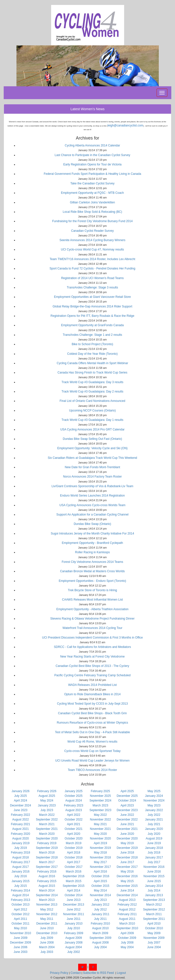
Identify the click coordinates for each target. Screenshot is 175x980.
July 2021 (154, 824)
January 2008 (74, 943)
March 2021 (47, 824)
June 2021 (127, 824)
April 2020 (73, 834)
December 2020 (127, 838)
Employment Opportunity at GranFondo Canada (93, 325)
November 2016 (154, 867)
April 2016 (100, 872)
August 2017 (21, 867)
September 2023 (100, 810)
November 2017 (100, 867)
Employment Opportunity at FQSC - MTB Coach (92, 193)
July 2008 (127, 943)
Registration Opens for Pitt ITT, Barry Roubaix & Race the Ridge (93, 316)
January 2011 (100, 914)
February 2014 (20, 891)
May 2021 (100, 824)
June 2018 (127, 853)
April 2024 (20, 801)
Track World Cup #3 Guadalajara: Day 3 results (92, 382)
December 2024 (21, 805)
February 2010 (100, 924)
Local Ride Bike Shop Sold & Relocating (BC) (92, 212)
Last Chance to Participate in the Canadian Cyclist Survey (92, 155)
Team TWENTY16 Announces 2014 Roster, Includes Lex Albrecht (92, 259)
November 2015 (154, 876)
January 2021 (154, 820)
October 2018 (74, 857)
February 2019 (47, 843)
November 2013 (47, 905)
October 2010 (154, 928)
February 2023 (73, 805)
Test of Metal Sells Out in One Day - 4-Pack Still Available (92, 732)
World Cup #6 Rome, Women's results (92, 742)
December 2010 (47, 933)
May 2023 (154, 805)
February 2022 (20, 815)
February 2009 (73, 933)
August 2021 (21, 829)
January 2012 (100, 905)
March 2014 (47, 891)
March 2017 (47, 862)
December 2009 (21, 943)
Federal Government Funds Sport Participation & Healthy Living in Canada (92, 174)
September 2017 (47, 867)
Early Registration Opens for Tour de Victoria (92, 164)
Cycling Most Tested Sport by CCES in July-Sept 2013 (92, 704)
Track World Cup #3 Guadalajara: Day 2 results (92, 392)
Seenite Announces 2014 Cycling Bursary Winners (92, 240)
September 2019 (47, 848)
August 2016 (47, 876)
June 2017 (127, 862)
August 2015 (47, 886)
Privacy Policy (59, 973)
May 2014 (100, 891)
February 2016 (47, 872)
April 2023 (127, 805)
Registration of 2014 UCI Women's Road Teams (93, 278)
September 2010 (127, 928)
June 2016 (154, 872)
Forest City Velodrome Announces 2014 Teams (92, 562)
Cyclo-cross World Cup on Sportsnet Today (93, 751)
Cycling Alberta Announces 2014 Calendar (93, 145)
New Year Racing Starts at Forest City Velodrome (92, 657)
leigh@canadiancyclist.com (125, 125)
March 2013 (47, 900)
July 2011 (100, 919)
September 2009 (100, 938)
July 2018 (154, 853)
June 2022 (127, 815)
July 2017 (154, 862)
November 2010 (21, 933)
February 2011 (127, 914)
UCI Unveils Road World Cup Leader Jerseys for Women (92, 761)
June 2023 (20, 810)
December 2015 (127, 886)
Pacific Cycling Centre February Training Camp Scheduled (92, 675)
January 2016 (21, 872)
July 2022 (154, 815)
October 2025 (74, 796)
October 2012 (21, 914)
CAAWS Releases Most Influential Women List (92, 600)
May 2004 (127, 947)
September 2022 (47, 820)
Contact (76, 973)
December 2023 (127, 810)
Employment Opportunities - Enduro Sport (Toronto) (92, 581)
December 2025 (127, 796)
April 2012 (20, 909)
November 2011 (74, 914)
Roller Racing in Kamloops (92, 552)
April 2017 (73, 862)
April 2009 (127, 933)
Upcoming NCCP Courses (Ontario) (92, 410)
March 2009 (100, 933)
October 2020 (74, 838)
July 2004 (100, 947)
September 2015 (74, 886)
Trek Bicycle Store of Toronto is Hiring (92, 590)
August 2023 (74, 810)
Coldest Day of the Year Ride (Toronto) (92, 354)
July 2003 (47, 952)
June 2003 (20, 952)
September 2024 (100, 801)
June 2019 (154, 843)
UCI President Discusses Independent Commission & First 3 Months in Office (92, 638)
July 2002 (74, 952)
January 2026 (21, 791)
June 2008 (47, 943)
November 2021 (100, 829)
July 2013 (100, 900)
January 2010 (74, 924)
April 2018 (73, 853)
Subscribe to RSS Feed (98, 973)
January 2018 (154, 848)
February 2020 (20, 834)
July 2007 (154, 943)
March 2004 (47, 947)
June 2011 (73, 919)
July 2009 (47, 938)
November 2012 (47, 914)
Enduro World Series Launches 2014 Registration (92, 496)
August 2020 (21, 838)
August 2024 (74, 801)
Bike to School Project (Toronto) (93, 344)
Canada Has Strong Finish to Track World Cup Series (92, 373)
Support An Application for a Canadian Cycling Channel (92, 515)
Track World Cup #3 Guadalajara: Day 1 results (92, 420)
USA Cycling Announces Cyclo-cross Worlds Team (92, 505)
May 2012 (47, 909)
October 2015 (100, 886)
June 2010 (47, 928)
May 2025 (154, 791)
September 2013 (154, 900)
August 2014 (21, 895)
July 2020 (154, 834)
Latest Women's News (88, 109)
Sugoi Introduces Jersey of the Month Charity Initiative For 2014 (93, 534)
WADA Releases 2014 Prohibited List (92, 685)
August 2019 (154, 838)
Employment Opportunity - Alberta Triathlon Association (92, 609)
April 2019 (100, 843)
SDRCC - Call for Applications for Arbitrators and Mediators (92, 647)
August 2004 (74, 947)
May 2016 (127, 872)
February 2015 (47, 881)
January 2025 (74, 791)
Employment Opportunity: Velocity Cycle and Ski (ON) (92, 448)
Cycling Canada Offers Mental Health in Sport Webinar (92, 363)
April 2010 (154, 924)
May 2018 (100, 853)
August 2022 (21, 820)
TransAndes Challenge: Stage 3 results (92, 287)
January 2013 (154, 895)
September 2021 (47, 829)
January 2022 (154, 810)
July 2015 (21, 886)
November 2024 (154, 801)
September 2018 (47, 857)
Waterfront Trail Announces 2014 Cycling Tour (92, 628)
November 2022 (100, 820)
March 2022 (47, 815)
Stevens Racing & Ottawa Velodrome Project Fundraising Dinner (93, 619)
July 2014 (154, 891)
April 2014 (73, 891)
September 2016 (74, 876)
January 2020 (154, 829)
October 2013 (21, 905)
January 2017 (154, 857)
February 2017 (20, 862)
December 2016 (127, 876)
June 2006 (20, 947)
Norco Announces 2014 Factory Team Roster (92, 477)
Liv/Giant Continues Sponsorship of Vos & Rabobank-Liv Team (93, 486)
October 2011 (21, 924)
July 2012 (100, 909)
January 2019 (21, 843)
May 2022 (100, 815)
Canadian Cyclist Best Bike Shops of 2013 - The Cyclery (92, 666)
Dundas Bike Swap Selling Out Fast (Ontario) (93, 439)
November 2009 (154, 938)
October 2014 (74, 895)
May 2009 (154, 933)
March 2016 (74, 872)
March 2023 (100, 805)
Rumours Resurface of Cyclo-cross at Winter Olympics (92, 723)
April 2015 (100, 881)
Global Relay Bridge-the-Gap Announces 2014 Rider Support (92, 306)
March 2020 (47, 834)
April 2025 (127, 791)
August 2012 (127, 909)
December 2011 (47, 924)
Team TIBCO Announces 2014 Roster (93, 770)
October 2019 (74, 848)
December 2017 (127, 867)
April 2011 (20, 919)
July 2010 (74, 928)
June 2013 (73, 900)
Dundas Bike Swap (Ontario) (92, 524)
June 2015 (154, 881)
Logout (121, 973)
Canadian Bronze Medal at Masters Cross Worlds (92, 571)
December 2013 (74, 905)
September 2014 (47, 895)
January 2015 (21, 881)
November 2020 (100, 838)
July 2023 (47, 810)
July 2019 (21, 848)
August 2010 (100, 928)
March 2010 (127, 924)
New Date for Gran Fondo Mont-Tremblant (93, 467)
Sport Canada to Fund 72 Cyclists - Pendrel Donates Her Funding (93, 268)
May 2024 (47, 801)
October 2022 (74, 820)
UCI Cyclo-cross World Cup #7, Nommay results (93, 249)
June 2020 (127, 834)
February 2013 (20, 900)
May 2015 (127, 881)
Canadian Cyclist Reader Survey (92, 231)
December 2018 (127, 857)
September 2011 (154, 919)
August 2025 (47, 796)
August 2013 (127, 900)
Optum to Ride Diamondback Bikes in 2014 (92, 694)
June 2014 (127, 891)
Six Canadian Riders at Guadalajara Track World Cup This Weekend (92, 458)
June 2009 (20, 938)
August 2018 (21, 857)
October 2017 (74, 867)
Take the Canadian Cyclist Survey (92, 183)
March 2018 (47, 853)
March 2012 (154, 905)
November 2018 (100, 857)
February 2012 (127, 905)
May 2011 (47, 919)
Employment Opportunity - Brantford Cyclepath (93, 543)
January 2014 (154, 886)
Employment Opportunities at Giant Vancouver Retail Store (93, 297)
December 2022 (127, 820)
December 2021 (127, 829)
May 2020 (100, 834)
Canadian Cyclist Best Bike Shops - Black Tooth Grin (92, 713)
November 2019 (100, 848)
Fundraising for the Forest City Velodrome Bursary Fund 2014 (92, 221)
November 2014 (100, 895)
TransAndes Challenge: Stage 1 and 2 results (92, 335)
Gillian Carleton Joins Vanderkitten (92, 202)
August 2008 (100, 943)
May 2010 (21, 928)
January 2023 (47, 805)
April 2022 (73, 815)
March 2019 (74, 843)
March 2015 (74, 881)
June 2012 (73, 909)
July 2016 (21, 876)
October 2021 (74, 829)
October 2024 (127, 801)
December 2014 (127, 895)
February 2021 (20, 824)
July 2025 (21, 796)
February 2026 (47, 791)
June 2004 (154, 947)
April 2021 (73, 824)
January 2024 (154, 796)
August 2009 (74, 938)
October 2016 (100, 876)
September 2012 (154, 909)
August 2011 (127, 919)
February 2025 (100, 791)
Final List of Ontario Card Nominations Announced (93, 401)
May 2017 (100, 862)
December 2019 (127, 848)
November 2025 (100, 796)
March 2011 (154, 914)
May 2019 (127, 843)
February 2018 (20, 853)
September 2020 (47, 838)
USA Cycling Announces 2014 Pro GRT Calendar (92, 429)
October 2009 (127, 938)
